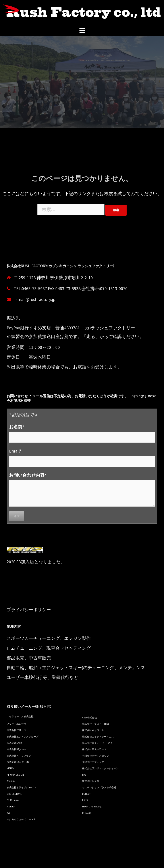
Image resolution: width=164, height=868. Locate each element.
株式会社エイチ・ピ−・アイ (97, 743)
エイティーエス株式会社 (20, 716)
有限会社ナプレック (93, 762)
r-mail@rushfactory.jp (35, 299)
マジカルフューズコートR (21, 819)
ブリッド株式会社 (16, 724)
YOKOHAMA (13, 800)
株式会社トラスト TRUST (96, 724)
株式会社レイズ (91, 781)
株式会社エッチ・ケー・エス (98, 737)
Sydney (87, 861)
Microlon (11, 807)
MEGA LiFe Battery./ (92, 807)
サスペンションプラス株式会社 (99, 787)
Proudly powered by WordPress (33, 861)
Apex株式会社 (90, 718)
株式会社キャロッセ (93, 730)
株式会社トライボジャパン (21, 787)
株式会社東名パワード (94, 749)
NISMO (10, 768)
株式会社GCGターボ (18, 762)
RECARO (86, 813)
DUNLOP (87, 794)
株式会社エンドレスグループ (22, 737)
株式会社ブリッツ (16, 730)
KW (8, 813)
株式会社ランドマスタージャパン (100, 768)
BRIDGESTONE (14, 794)
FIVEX (85, 800)
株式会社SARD (14, 743)
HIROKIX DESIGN (15, 775)
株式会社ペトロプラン (19, 756)
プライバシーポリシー (29, 610)
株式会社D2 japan (16, 749)
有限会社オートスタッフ (96, 756)
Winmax (11, 781)
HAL (84, 775)
